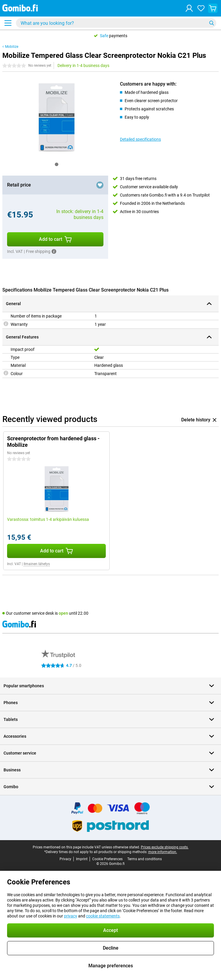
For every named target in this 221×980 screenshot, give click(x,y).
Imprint (82, 859)
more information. (163, 852)
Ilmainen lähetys (37, 564)
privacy (71, 916)
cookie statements (103, 916)
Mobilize (12, 47)
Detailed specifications (140, 139)
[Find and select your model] (116, 23)
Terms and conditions (145, 859)
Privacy (65, 859)
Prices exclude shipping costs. (165, 847)
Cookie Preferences (107, 859)
